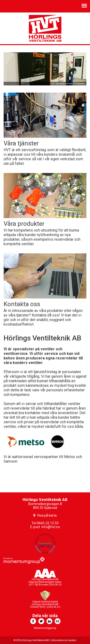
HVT (45, 28)
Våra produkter (24, 224)
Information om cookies (64, 640)
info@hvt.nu (51, 527)
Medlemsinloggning (45, 628)
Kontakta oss (22, 304)
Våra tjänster (21, 143)
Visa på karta (47, 515)
